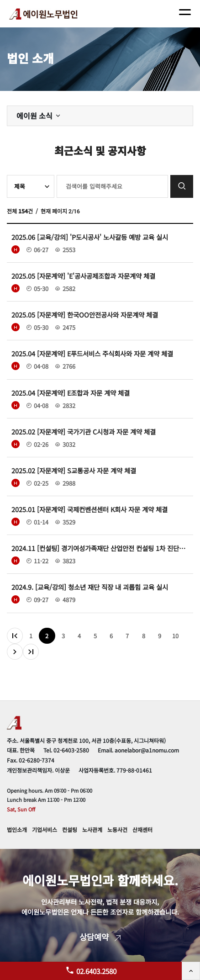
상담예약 (100, 937)
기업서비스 (45, 829)
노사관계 (92, 829)
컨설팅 (70, 829)
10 (175, 636)
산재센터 (142, 829)
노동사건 (117, 829)
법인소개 (17, 829)
